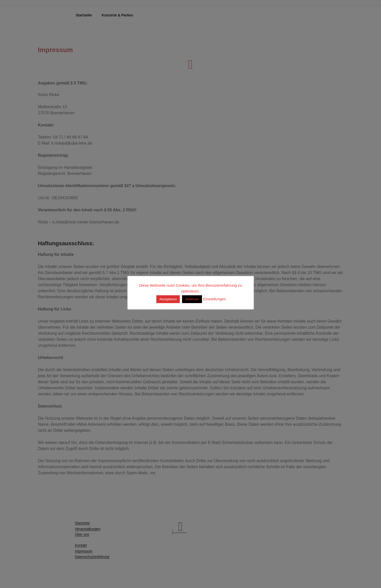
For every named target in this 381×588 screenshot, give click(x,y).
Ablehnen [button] (192, 299)
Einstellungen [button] (214, 299)
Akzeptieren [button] (168, 299)
